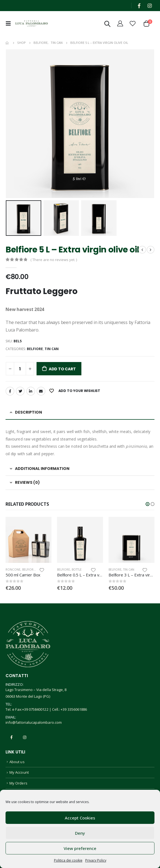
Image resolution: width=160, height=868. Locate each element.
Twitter (20, 391)
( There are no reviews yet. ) (54, 260)
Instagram (25, 737)
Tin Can (52, 349)
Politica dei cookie (68, 860)
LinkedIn (31, 391)
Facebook (10, 391)
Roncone (13, 570)
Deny (80, 833)
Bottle (77, 570)
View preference (80, 848)
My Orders (18, 783)
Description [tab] (29, 412)
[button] (148, 504)
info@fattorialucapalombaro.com (34, 722)
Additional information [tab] (42, 469)
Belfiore (35, 349)
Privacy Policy (96, 860)
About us (17, 762)
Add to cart (62, 369)
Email (41, 391)
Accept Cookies (80, 818)
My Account (19, 772)
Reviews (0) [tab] (27, 482)
